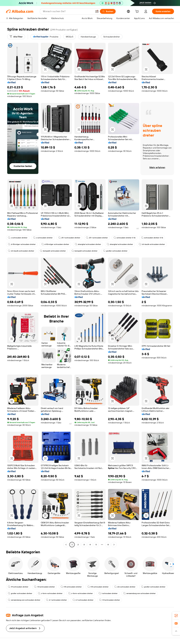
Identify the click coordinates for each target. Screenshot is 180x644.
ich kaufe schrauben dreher (152, 244)
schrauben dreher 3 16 (124, 238)
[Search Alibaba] (68, 11)
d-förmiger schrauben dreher (22, 244)
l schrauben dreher (108, 593)
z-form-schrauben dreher (50, 593)
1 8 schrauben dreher (44, 587)
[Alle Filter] (16, 37)
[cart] (138, 12)
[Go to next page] (114, 545)
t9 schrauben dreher (18, 587)
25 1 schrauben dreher (69, 238)
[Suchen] (108, 11)
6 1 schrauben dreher (56, 600)
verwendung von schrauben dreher (139, 593)
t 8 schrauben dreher (110, 600)
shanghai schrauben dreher (88, 244)
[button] (97, 11)
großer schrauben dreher (115, 251)
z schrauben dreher (18, 238)
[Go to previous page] (66, 545)
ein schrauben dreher (125, 587)
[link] (176, 616)
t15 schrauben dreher (71, 587)
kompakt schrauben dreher (53, 251)
